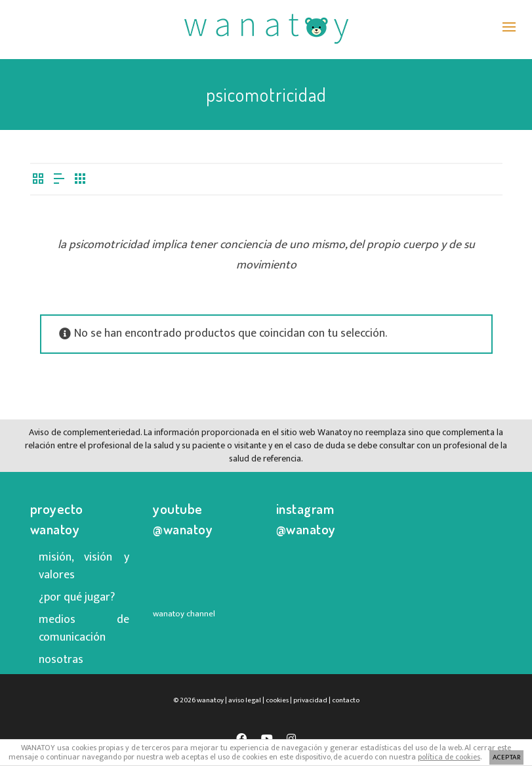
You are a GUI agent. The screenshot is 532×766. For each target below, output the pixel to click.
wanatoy (210, 700)
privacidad (310, 700)
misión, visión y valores (84, 566)
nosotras (61, 660)
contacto (346, 700)
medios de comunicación (84, 628)
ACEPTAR (507, 757)
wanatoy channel (184, 614)
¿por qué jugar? (77, 597)
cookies (277, 700)
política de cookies (449, 757)
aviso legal (245, 700)
